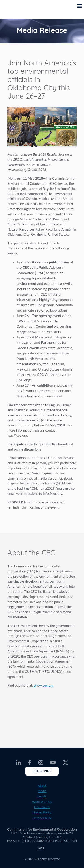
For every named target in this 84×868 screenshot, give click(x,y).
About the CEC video (42, 714)
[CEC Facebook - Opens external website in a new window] (30, 763)
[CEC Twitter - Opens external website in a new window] (65, 763)
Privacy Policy (42, 818)
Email (40, 848)
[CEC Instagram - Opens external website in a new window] (41, 763)
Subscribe (42, 771)
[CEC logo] (15, 10)
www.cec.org (44, 685)
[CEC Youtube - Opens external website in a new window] (53, 763)
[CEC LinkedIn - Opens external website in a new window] (18, 763)
